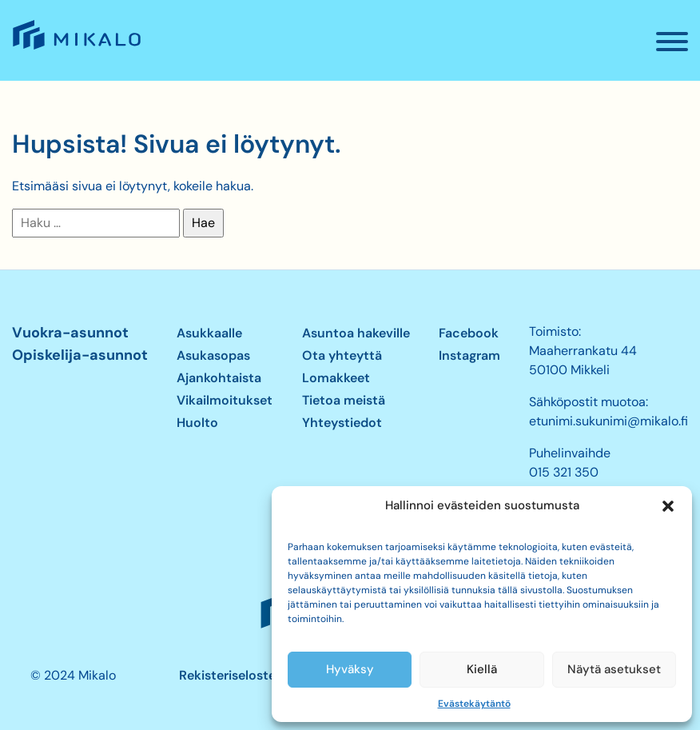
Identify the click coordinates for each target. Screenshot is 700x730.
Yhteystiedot (342, 423)
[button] (668, 506)
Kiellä (482, 669)
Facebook (469, 333)
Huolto (197, 423)
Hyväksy (350, 669)
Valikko (678, 48)
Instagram (469, 355)
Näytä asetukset (614, 669)
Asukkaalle (209, 333)
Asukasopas (213, 355)
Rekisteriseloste (227, 675)
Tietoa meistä (344, 400)
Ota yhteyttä (342, 355)
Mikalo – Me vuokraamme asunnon (75, 49)
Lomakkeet (336, 378)
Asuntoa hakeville (356, 333)
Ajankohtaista (219, 378)
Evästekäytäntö (474, 704)
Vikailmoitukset (225, 400)
